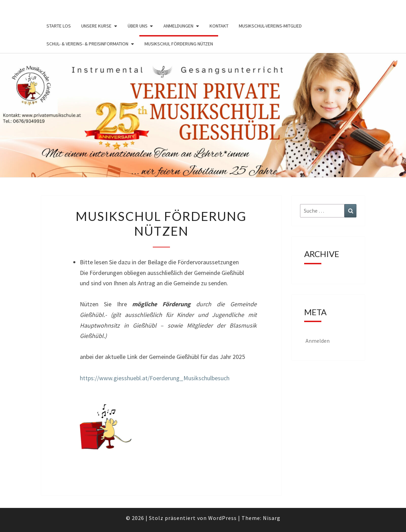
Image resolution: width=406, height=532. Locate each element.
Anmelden (318, 341)
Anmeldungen (178, 26)
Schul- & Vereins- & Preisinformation (87, 44)
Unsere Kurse (96, 26)
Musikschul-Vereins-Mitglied (270, 26)
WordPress (222, 518)
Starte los (59, 26)
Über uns (138, 26)
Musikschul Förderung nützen (179, 44)
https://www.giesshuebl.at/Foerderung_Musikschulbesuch (155, 378)
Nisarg (272, 518)
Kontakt (219, 26)
